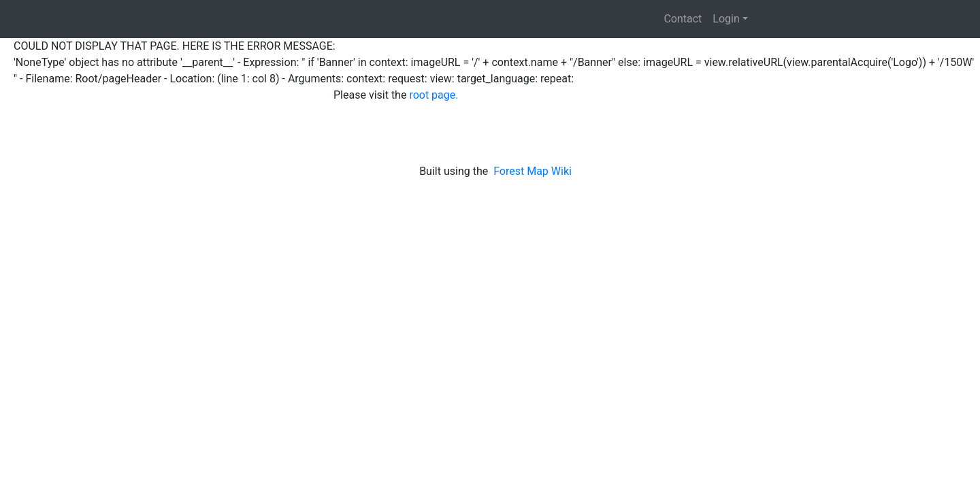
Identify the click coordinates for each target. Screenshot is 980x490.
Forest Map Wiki (534, 171)
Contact (683, 19)
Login (726, 19)
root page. (434, 95)
